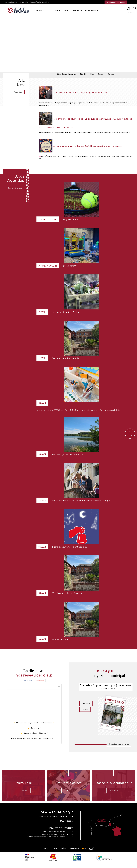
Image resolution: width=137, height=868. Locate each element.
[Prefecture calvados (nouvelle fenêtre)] (30, 857)
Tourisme (111, 74)
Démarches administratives (66, 74)
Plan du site (47, 848)
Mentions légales (61, 848)
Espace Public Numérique (40, 2)
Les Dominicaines (11, 2)
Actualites (91, 10)
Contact (101, 74)
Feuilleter (85, 709)
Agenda (77, 10)
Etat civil (83, 74)
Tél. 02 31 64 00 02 (67, 821)
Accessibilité (75, 848)
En (130, 434)
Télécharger (86, 703)
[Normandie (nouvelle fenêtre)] (53, 857)
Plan (92, 74)
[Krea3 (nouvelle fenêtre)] (88, 848)
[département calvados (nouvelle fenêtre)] (77, 857)
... (56, 738)
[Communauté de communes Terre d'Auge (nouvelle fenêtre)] (104, 857)
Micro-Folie (24, 2)
